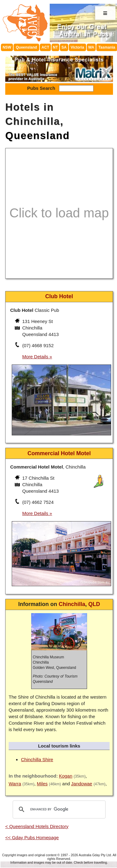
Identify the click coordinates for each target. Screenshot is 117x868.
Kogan (66, 776)
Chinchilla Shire (37, 759)
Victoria (77, 47)
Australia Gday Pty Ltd (95, 855)
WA (91, 47)
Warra (15, 784)
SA (64, 47)
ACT (46, 47)
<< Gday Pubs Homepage (32, 837)
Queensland (26, 47)
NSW (7, 47)
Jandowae (81, 784)
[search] (58, 809)
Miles (42, 784)
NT (55, 47)
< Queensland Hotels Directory (37, 826)
